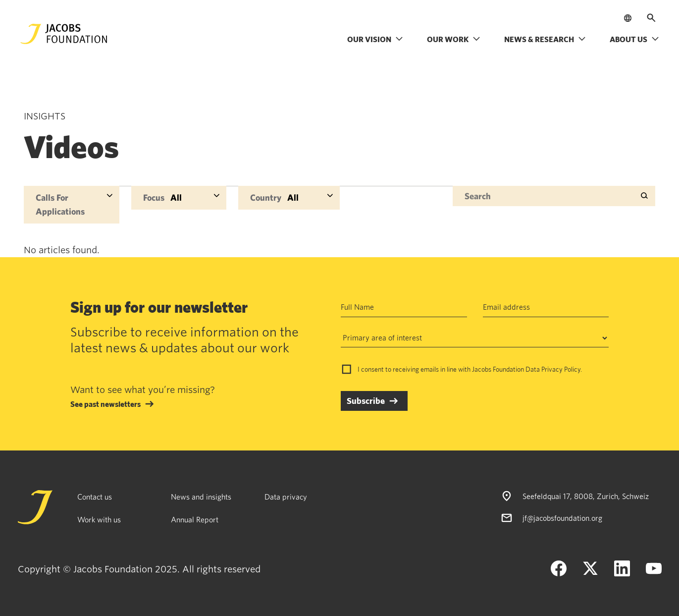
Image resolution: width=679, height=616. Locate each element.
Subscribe (366, 401)
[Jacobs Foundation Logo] (64, 34)
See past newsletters (105, 404)
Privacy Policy (561, 369)
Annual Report (195, 519)
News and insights (201, 497)
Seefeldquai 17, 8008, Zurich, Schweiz (586, 496)
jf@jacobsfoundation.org (562, 518)
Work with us (99, 519)
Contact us (95, 497)
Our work (454, 39)
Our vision (375, 39)
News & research (545, 39)
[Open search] (651, 18)
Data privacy (286, 497)
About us (634, 39)
